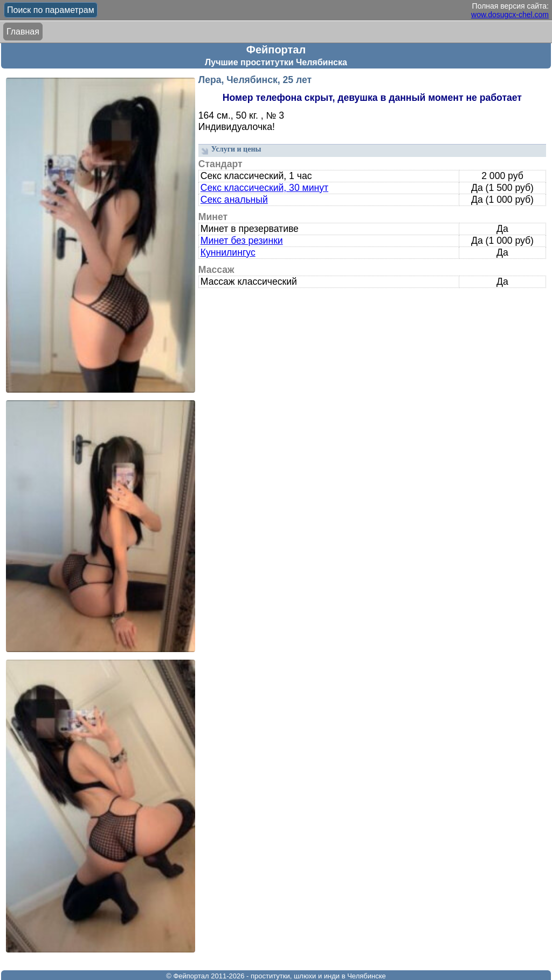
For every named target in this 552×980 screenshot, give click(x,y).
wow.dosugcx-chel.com (510, 15)
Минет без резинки (242, 241)
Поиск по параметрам (51, 10)
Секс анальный (234, 200)
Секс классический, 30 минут (264, 188)
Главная (23, 32)
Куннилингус (228, 252)
